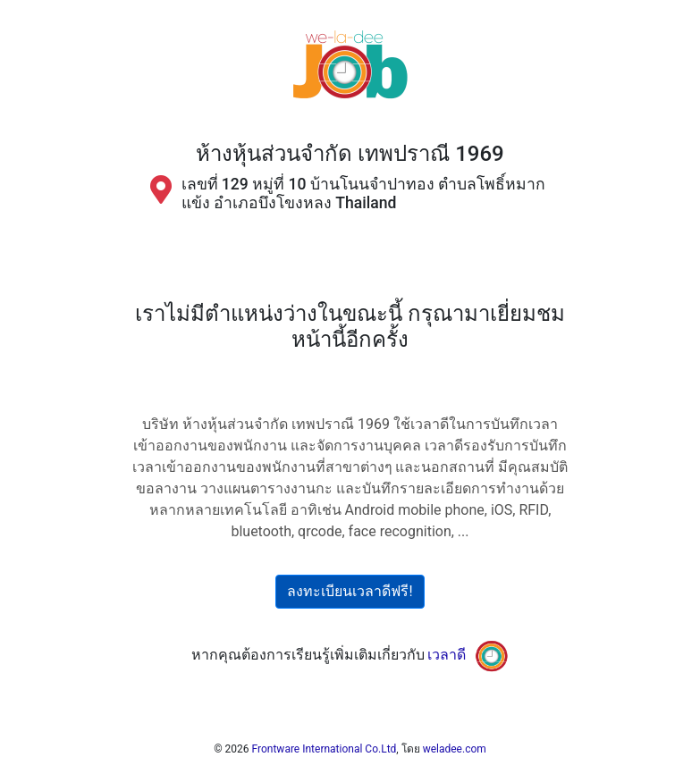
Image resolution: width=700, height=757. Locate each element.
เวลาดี (447, 655)
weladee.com (455, 749)
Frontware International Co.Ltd (325, 749)
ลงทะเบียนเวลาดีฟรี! (350, 591)
